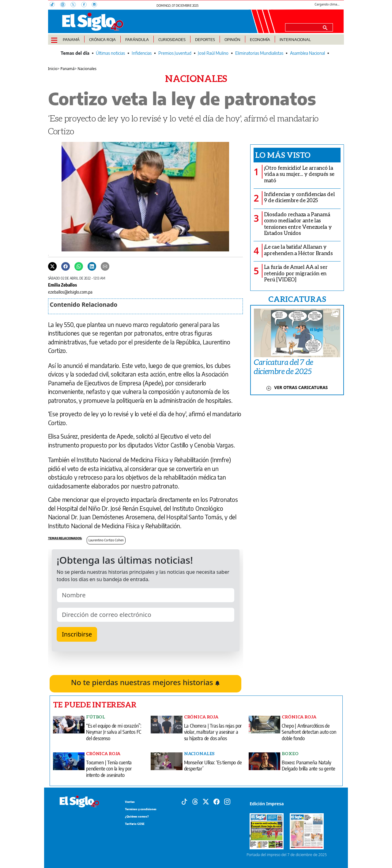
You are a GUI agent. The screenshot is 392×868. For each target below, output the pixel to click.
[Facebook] (86, 5)
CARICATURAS (297, 299)
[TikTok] (55, 5)
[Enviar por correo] (105, 266)
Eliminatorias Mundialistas (259, 53)
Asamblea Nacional (307, 53)
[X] (76, 5)
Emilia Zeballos (62, 285)
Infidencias (142, 53)
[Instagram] (96, 5)
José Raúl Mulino (213, 53)
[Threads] (65, 5)
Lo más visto (283, 155)
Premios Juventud (175, 53)
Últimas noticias (110, 53)
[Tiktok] (184, 801)
